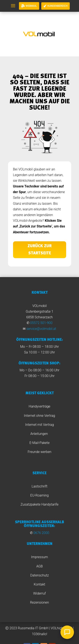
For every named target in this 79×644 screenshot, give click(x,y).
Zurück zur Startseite (40, 250)
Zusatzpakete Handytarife (40, 504)
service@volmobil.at (41, 329)
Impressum (39, 557)
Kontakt (39, 584)
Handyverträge (39, 406)
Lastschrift (39, 486)
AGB (39, 566)
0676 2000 (41, 533)
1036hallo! (39, 634)
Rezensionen (40, 602)
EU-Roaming (39, 495)
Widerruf (40, 593)
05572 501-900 (41, 323)
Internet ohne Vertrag (40, 416)
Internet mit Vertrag (39, 425)
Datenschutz (39, 575)
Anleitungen (39, 434)
